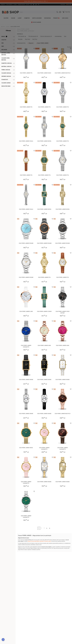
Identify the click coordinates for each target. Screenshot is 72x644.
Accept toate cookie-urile (16, 16)
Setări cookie (40, 16)
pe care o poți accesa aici (23, 6)
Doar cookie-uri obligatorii (29, 16)
